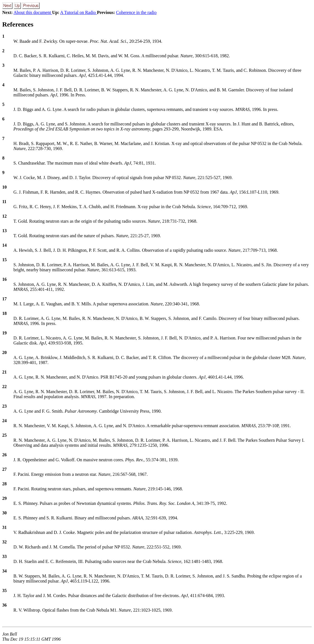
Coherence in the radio (136, 12)
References (18, 24)
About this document (33, 12)
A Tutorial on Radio (79, 12)
